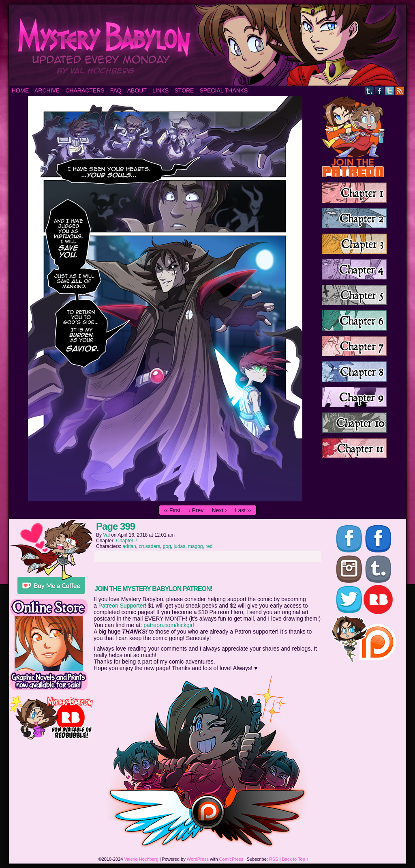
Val (106, 535)
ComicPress (231, 859)
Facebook (380, 91)
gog (167, 546)
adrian (129, 546)
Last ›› (243, 510)
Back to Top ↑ (295, 859)
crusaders (149, 546)
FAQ (116, 90)
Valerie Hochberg (141, 859)
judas (179, 546)
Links (160, 90)
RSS (400, 91)
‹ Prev (196, 510)
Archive (47, 90)
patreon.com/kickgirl (169, 625)
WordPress (198, 859)
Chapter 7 (127, 541)
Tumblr (369, 91)
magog (196, 546)
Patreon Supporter (122, 606)
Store (184, 90)
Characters (85, 90)
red (209, 546)
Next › (219, 510)
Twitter (390, 91)
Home (20, 90)
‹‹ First (172, 510)
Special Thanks (224, 90)
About (137, 90)
